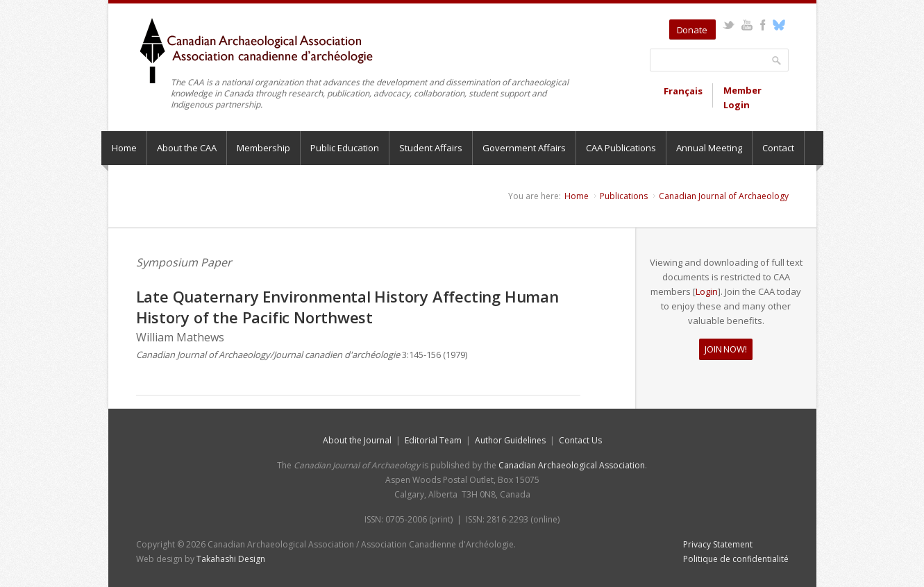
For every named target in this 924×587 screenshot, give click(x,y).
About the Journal (357, 440)
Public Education (345, 148)
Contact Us (580, 440)
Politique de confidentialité (736, 559)
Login (707, 291)
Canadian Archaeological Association (572, 465)
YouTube (747, 25)
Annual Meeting (709, 148)
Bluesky (779, 25)
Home (124, 148)
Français (683, 91)
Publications (624, 196)
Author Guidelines (510, 440)
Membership (263, 148)
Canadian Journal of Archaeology (724, 196)
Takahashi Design (231, 559)
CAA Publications (621, 148)
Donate (692, 30)
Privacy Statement (718, 544)
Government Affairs (524, 148)
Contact (778, 148)
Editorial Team (433, 440)
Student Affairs (431, 148)
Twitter (729, 25)
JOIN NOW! (725, 349)
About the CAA (187, 148)
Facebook (763, 25)
